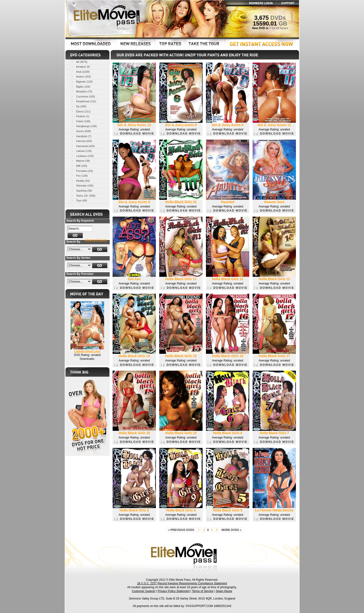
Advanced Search (96, 240)
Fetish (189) (81, 121)
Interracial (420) (83, 146)
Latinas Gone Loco (87, 351)
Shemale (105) (82, 185)
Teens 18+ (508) (83, 196)
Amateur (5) (80, 67)
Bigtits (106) (81, 87)
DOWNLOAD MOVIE (134, 134)
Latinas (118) (81, 151)
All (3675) (79, 62)
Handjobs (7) (81, 136)
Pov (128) (79, 176)
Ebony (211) (81, 111)
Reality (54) (80, 181)
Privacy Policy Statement (174, 591)
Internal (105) (81, 141)
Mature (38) (80, 161)
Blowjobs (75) (82, 91)
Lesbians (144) (82, 156)
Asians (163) (81, 76)
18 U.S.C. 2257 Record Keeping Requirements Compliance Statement (182, 583)
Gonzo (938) (81, 131)
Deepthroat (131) (83, 101)
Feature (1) (80, 116)
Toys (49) (79, 200)
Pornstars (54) (82, 171)
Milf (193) (79, 166)
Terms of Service (203, 591)
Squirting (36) (81, 190)
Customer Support (144, 591)
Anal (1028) (80, 72)
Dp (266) (79, 106)
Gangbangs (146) (84, 126)
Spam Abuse (224, 591)
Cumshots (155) (83, 96)
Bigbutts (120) (82, 81)
